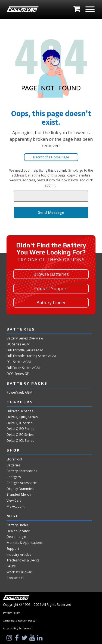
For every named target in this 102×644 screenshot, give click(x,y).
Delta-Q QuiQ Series (22, 417)
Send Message (51, 212)
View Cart (14, 501)
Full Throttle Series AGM (25, 350)
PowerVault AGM (19, 393)
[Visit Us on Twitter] (25, 638)
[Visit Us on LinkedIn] (40, 638)
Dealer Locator (18, 531)
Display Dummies (20, 489)
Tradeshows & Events (23, 560)
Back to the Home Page (51, 157)
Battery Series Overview (25, 338)
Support (13, 549)
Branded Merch (19, 495)
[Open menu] (90, 9)
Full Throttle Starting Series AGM (31, 356)
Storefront (14, 459)
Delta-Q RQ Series (20, 429)
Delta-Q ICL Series (20, 441)
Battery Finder (51, 303)
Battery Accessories (22, 471)
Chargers (14, 477)
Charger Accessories (22, 483)
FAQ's (11, 566)
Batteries (13, 465)
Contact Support (51, 289)
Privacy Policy (11, 613)
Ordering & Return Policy (19, 621)
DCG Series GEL (18, 374)
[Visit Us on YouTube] (33, 638)
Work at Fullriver (19, 572)
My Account (16, 506)
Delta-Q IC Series (19, 423)
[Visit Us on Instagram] (10, 638)
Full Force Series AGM (23, 368)
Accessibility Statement (17, 629)
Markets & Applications (24, 543)
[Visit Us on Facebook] (17, 638)
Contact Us (15, 578)
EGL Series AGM (19, 362)
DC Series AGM (18, 344)
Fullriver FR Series (20, 411)
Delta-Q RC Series (20, 435)
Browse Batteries (51, 274)
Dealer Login (16, 537)
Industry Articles (19, 555)
